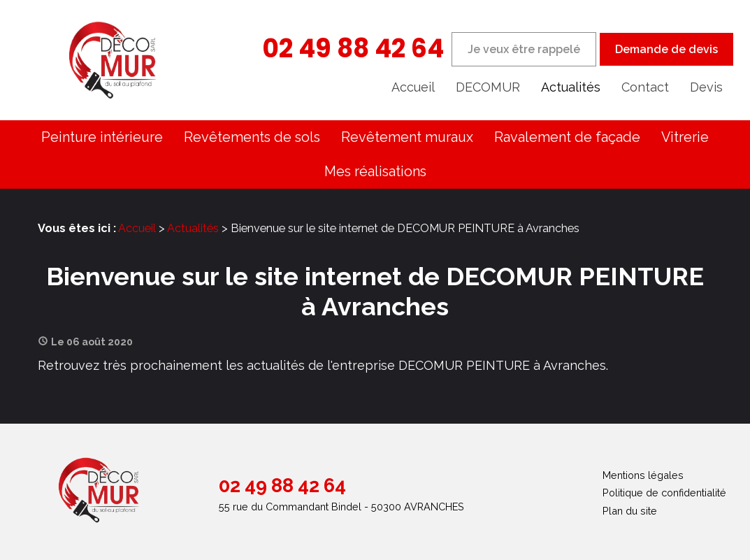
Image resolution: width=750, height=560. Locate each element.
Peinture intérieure (102, 137)
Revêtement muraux (407, 137)
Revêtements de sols (252, 137)
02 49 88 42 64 (353, 49)
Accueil (413, 87)
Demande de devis (666, 49)
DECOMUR (488, 87)
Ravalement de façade (567, 137)
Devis (706, 87)
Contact (645, 87)
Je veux (524, 49)
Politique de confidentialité (664, 493)
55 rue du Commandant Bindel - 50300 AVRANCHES (341, 507)
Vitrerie (685, 137)
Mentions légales (643, 475)
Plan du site (630, 511)
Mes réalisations (375, 171)
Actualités (571, 87)
